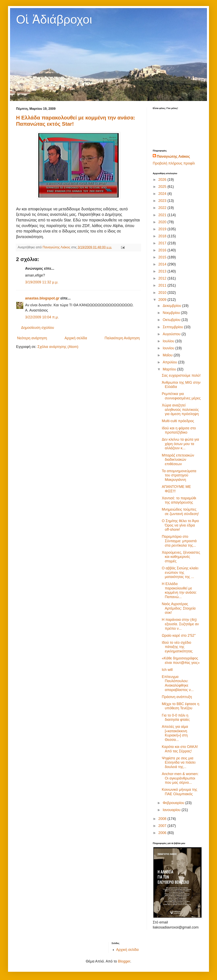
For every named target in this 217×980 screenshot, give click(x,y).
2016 (163, 250)
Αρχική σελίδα (76, 338)
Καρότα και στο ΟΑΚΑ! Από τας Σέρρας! (180, 749)
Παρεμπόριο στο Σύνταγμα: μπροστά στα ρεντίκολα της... (179, 541)
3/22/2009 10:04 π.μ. (42, 317)
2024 (163, 194)
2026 (163, 180)
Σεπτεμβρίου (173, 327)
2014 (163, 264)
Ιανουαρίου (172, 810)
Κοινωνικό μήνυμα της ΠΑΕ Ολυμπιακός (179, 792)
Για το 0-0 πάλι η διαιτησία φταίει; (176, 718)
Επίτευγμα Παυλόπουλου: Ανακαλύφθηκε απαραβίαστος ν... (178, 683)
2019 (163, 229)
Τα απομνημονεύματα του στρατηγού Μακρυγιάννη (179, 475)
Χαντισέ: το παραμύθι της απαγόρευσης (179, 500)
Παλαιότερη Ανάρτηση (122, 338)
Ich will (167, 670)
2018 (163, 236)
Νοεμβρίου (172, 313)
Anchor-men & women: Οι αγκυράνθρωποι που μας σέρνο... (180, 778)
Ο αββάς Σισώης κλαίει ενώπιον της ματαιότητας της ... (180, 572)
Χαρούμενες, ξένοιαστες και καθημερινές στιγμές (181, 557)
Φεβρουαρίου (174, 803)
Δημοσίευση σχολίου (38, 328)
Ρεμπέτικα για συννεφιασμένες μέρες (181, 396)
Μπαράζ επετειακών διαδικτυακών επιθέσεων (178, 460)
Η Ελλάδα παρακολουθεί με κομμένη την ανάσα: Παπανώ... (179, 590)
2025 (163, 187)
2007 (163, 826)
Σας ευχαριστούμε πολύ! (181, 375)
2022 (163, 208)
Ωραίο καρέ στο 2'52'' (179, 636)
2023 (163, 201)
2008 (163, 819)
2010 (163, 293)
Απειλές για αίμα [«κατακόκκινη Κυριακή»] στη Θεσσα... (175, 733)
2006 (163, 833)
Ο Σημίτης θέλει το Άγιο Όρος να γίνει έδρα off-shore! (180, 525)
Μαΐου (168, 355)
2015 (163, 257)
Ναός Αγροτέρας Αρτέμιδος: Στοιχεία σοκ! (179, 608)
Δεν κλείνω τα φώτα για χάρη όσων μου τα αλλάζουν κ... (180, 444)
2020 (163, 222)
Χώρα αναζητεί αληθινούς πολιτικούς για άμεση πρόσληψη (180, 410)
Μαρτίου (170, 369)
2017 (163, 243)
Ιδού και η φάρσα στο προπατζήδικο (179, 430)
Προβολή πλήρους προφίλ (174, 163)
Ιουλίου (169, 341)
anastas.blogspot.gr (42, 298)
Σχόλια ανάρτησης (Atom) (58, 347)
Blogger (124, 961)
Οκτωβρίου (172, 320)
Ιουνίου (169, 348)
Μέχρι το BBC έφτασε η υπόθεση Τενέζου (180, 706)
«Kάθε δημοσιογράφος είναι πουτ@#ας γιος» (181, 660)
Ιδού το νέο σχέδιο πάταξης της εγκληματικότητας (177, 647)
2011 (163, 285)
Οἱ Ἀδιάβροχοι (54, 19)
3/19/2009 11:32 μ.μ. (42, 282)
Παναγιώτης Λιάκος (173, 156)
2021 (163, 215)
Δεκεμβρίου (172, 306)
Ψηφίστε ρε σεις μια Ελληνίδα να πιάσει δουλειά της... (179, 763)
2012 (163, 278)
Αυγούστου (172, 334)
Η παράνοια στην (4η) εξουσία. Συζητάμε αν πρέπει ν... (180, 624)
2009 (163, 300)
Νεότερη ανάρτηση (32, 338)
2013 (163, 271)
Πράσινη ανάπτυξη (177, 697)
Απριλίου (170, 362)
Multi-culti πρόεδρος (178, 421)
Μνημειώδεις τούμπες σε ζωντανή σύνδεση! (180, 512)
